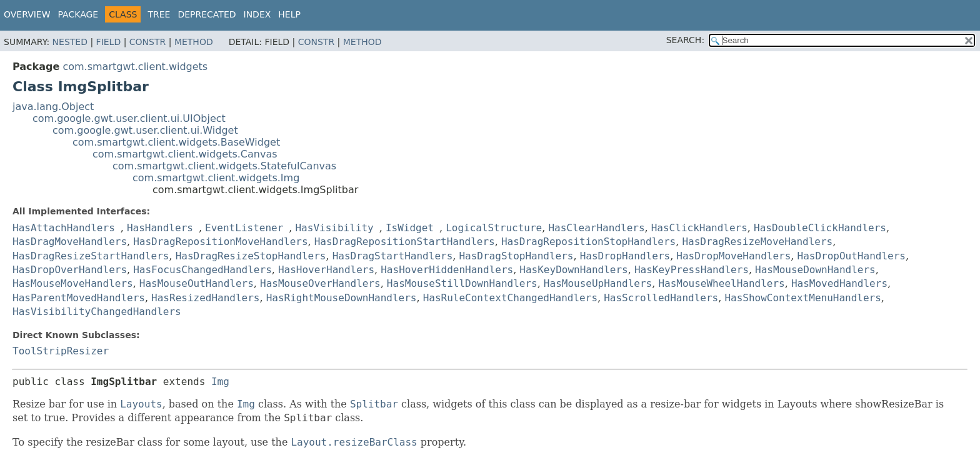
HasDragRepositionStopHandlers (588, 242)
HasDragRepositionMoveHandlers (220, 242)
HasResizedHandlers (205, 298)
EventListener (244, 228)
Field (109, 42)
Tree (159, 14)
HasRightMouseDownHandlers (342, 298)
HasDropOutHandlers (852, 256)
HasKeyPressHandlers (692, 270)
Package (78, 14)
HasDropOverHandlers (70, 270)
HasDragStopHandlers (516, 256)
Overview (27, 14)
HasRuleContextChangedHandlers (510, 298)
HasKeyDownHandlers (573, 270)
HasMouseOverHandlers (320, 283)
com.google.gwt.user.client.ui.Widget (145, 130)
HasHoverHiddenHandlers (447, 270)
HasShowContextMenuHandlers (802, 298)
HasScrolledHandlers (661, 298)
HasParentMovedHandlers (79, 298)
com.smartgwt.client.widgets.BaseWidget (176, 142)
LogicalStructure (494, 228)
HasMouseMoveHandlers (73, 283)
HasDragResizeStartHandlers (91, 256)
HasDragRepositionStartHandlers (405, 242)
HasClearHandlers (596, 228)
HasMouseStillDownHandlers (462, 283)
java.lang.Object (53, 107)
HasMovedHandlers (839, 283)
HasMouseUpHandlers (598, 283)
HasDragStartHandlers (393, 256)
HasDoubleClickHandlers (820, 228)
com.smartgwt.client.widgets (135, 67)
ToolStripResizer (61, 351)
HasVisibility (334, 228)
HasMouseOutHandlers (197, 283)
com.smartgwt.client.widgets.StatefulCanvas (224, 166)
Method (194, 42)
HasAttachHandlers (64, 228)
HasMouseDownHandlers (815, 270)
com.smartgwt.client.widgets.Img (216, 178)
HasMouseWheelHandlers (721, 283)
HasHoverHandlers (326, 270)
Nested (70, 42)
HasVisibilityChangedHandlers (97, 312)
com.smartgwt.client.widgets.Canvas (185, 154)
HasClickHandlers (699, 228)
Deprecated (207, 14)
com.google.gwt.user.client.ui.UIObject (129, 118)
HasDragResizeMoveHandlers (757, 242)
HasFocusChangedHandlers (202, 270)
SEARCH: (685, 40)
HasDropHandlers (625, 256)
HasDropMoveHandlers (733, 256)
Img (220, 382)
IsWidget (410, 228)
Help (289, 14)
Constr (147, 42)
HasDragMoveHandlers (70, 242)
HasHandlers (160, 228)
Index (257, 14)
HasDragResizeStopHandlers (251, 256)
